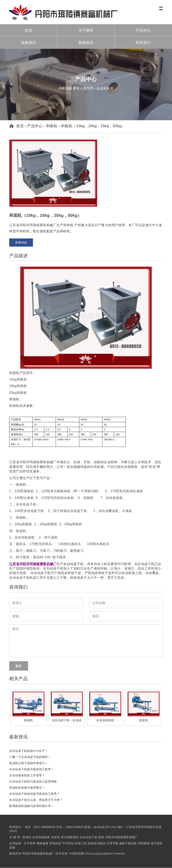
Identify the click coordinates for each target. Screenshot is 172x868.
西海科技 (55, 844)
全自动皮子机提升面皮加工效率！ (32, 769)
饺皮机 (56, 837)
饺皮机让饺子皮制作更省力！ (29, 763)
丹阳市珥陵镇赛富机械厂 (122, 837)
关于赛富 (86, 31)
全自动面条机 (41, 837)
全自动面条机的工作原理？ (27, 776)
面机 (101, 837)
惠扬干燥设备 (128, 844)
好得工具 (81, 844)
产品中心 (143, 31)
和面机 (52, 126)
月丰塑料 (30, 844)
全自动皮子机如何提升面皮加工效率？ (35, 794)
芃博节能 (112, 844)
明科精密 (144, 844)
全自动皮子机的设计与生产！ (29, 751)
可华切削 (68, 844)
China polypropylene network (105, 854)
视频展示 (29, 43)
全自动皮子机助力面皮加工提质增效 (33, 782)
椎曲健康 (43, 844)
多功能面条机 (70, 837)
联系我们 (143, 43)
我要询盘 (21, 243)
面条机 (27, 837)
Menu (161, 6)
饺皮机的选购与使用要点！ (27, 788)
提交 (19, 666)
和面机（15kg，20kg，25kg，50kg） (93, 126)
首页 (29, 31)
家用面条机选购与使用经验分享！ (32, 806)
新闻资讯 (86, 43)
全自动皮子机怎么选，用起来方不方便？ (36, 800)
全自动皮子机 (73, 564)
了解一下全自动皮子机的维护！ (30, 757)
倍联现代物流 (97, 844)
